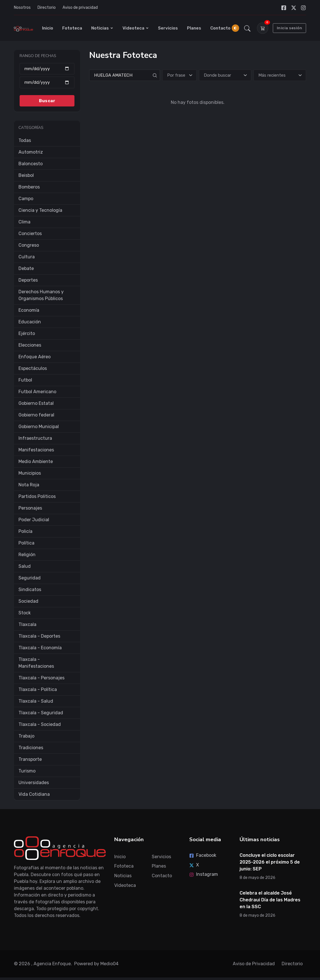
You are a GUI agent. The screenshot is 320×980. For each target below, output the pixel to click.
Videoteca (136, 28)
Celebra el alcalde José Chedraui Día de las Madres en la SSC (270, 900)
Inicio (48, 28)
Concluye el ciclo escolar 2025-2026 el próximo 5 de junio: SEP (270, 862)
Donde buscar (217, 75)
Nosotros (22, 8)
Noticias (102, 28)
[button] (247, 28)
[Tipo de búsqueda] (179, 75)
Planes (194, 28)
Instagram (204, 874)
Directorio (47, 8)
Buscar (47, 101)
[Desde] (47, 69)
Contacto (220, 28)
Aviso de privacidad (80, 8)
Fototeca (72, 28)
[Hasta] (47, 82)
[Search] (125, 75)
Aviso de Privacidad (254, 964)
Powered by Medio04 (96, 964)
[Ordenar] (280, 75)
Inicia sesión (290, 28)
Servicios (168, 28)
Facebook (203, 855)
